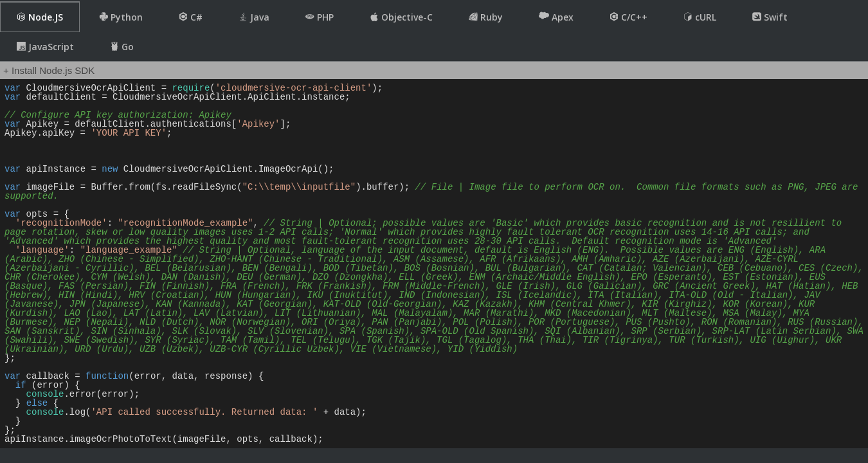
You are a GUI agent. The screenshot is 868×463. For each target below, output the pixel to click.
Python (121, 17)
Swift (770, 17)
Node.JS (40, 17)
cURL (700, 17)
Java (254, 17)
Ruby (486, 17)
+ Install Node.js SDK (49, 70)
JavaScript (45, 47)
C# (191, 17)
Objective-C (401, 17)
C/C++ (628, 17)
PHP (320, 17)
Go (122, 47)
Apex (556, 17)
